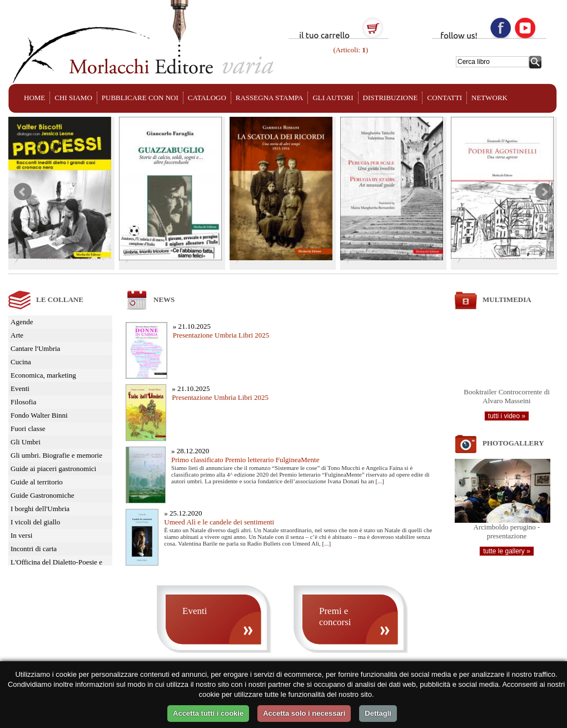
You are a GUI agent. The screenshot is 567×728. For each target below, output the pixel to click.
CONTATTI (444, 98)
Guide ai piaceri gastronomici (53, 469)
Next (544, 192)
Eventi (20, 388)
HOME (34, 98)
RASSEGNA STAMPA (270, 98)
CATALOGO (207, 98)
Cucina (21, 362)
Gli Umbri (26, 442)
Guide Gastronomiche (42, 495)
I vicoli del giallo (35, 522)
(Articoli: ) (350, 50)
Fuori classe (28, 429)
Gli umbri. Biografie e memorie (56, 455)
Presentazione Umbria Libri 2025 (221, 335)
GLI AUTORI (333, 98)
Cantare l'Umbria (35, 348)
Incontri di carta (34, 549)
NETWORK (489, 98)
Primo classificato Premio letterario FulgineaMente (245, 460)
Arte (17, 335)
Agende (22, 322)
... (380, 481)
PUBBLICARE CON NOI (140, 98)
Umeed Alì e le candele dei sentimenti (219, 522)
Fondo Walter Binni (39, 415)
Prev (23, 192)
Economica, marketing (43, 375)
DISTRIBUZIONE (391, 98)
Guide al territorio (37, 482)
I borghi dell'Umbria (40, 509)
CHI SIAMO (73, 98)
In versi (21, 535)
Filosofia (23, 402)
